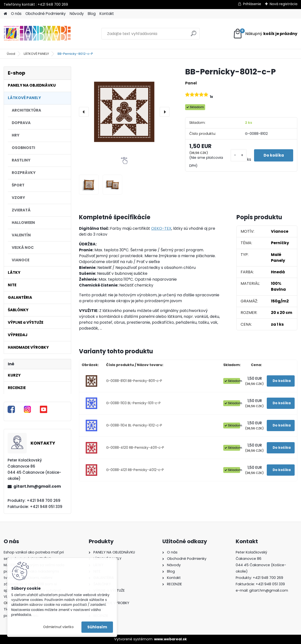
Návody (77, 14)
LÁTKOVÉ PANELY (36, 54)
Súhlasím (97, 627)
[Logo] (37, 34)
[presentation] (84, 112)
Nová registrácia (284, 4)
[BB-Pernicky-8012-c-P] (124, 112)
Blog (92, 14)
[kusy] (238, 155)
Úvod (11, 54)
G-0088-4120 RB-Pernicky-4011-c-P (135, 448)
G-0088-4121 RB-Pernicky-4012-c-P (135, 470)
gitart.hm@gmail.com (37, 486)
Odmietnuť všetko (58, 627)
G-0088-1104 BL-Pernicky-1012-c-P (134, 425)
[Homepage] (5, 14)
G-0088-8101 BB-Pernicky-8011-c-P (134, 381)
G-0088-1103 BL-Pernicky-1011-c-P (133, 403)
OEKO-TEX (161, 228)
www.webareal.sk (170, 639)
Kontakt (107, 14)
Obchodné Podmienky (46, 14)
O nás (16, 14)
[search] (194, 35)
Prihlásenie (252, 4)
